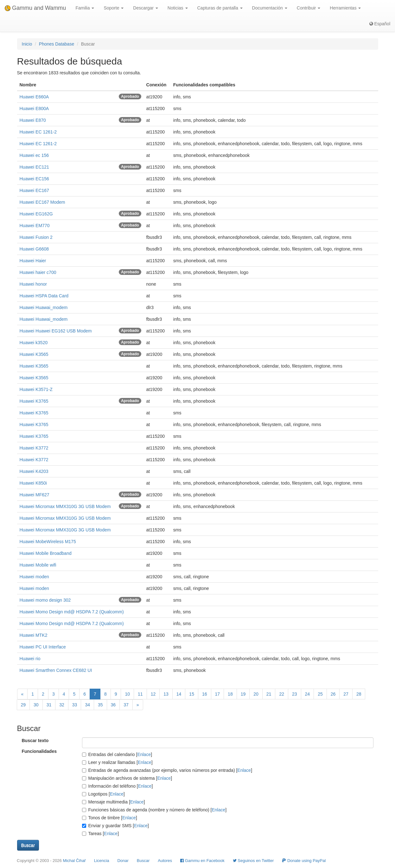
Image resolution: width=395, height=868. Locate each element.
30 (36, 705)
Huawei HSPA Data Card (44, 296)
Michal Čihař (74, 861)
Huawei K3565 (34, 354)
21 (269, 694)
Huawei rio (30, 659)
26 (333, 694)
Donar (123, 861)
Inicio (27, 44)
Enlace (144, 754)
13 (166, 694)
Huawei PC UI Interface (43, 647)
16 (205, 694)
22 (282, 694)
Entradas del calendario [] (117, 754)
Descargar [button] (145, 8)
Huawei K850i (33, 483)
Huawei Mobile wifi (38, 565)
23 (295, 694)
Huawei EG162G (36, 214)
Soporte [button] (114, 8)
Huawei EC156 (34, 179)
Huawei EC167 (34, 190)
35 (100, 705)
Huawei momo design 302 (45, 600)
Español (380, 24)
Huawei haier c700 (38, 272)
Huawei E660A (34, 97)
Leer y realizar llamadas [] (117, 762)
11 (140, 694)
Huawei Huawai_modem (44, 307)
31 (49, 705)
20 (256, 694)
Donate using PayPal (304, 861)
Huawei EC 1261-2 (38, 132)
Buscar (143, 861)
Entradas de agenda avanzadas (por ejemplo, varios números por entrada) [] (167, 770)
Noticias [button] (178, 8)
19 (243, 694)
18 (230, 694)
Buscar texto (35, 741)
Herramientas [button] (345, 8)
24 (308, 694)
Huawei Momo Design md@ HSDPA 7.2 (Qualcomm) (72, 612)
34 (87, 705)
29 (23, 705)
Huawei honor (33, 284)
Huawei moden (34, 577)
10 (127, 694)
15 (192, 694)
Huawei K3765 (34, 401)
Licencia (102, 861)
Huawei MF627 (35, 495)
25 (320, 694)
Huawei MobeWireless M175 (48, 542)
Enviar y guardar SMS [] (115, 826)
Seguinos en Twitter (253, 861)
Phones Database (57, 44)
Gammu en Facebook (202, 861)
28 (359, 694)
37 (126, 705)
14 (179, 694)
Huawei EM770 (35, 226)
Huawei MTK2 (34, 635)
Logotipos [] (103, 794)
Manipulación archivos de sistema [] (127, 778)
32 (62, 705)
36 (113, 705)
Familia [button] (85, 8)
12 (153, 694)
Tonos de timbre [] (110, 818)
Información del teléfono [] (118, 786)
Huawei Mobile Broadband (46, 553)
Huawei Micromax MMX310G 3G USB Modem (65, 506)
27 (346, 694)
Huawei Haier (33, 261)
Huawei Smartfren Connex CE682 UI (56, 670)
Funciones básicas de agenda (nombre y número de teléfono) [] (154, 810)
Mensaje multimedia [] (114, 802)
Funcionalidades (39, 751)
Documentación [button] (270, 8)
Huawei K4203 (34, 471)
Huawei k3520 (34, 343)
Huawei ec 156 (34, 155)
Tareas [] (101, 834)
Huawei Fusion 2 (36, 237)
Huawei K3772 (34, 448)
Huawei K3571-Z (36, 389)
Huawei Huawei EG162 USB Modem (56, 331)
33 (75, 705)
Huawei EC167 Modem (42, 202)
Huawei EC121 (34, 167)
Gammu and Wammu (35, 8)
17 (218, 694)
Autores (165, 861)
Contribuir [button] (309, 8)
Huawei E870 (33, 120)
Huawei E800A (34, 108)
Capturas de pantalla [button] (220, 8)
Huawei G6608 (34, 249)
